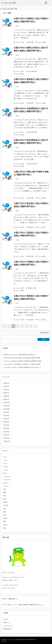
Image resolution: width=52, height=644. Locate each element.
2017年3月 (6, 431)
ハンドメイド (7, 476)
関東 (35, 164)
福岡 (35, 71)
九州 (29, 71)
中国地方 (30, 288)
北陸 (29, 256)
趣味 (5, 521)
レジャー (6, 486)
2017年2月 (6, 435)
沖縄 (32, 198)
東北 (32, 227)
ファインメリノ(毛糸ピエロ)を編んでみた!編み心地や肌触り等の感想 (22, 361)
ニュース (18, 42)
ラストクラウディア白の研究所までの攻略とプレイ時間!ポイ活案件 (22, 364)
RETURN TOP (45, 333)
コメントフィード (8, 626)
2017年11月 (7, 406)
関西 (35, 132)
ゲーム (5, 460)
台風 (29, 42)
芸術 (5, 515)
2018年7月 (6, 399)
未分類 (5, 502)
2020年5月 (6, 396)
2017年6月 (6, 422)
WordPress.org (7, 629)
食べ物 (5, 525)
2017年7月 (6, 419)
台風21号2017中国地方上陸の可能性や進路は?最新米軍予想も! (31, 263)
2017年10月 (7, 409)
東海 (32, 103)
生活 (22, 42)
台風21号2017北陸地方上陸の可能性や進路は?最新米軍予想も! (31, 234)
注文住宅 (6, 505)
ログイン (6, 619)
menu (50, 3)
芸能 (5, 512)
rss (46, 3)
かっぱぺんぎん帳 (8, 3)
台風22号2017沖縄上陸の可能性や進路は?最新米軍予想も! (31, 173)
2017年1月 (6, 438)
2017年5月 (6, 425)
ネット (5, 473)
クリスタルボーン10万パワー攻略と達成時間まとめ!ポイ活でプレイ (22, 367)
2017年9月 (6, 412)
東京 (32, 164)
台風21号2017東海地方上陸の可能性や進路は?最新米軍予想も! (31, 297)
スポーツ (6, 467)
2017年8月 (6, 415)
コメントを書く (42, 42)
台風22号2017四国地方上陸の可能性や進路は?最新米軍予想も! (31, 20)
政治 (5, 499)
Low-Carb (4, 641)
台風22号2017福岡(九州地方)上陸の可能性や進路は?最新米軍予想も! (31, 49)
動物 (5, 492)
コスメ (5, 463)
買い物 (5, 518)
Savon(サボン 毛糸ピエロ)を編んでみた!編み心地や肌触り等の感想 (22, 358)
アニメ (5, 457)
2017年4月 (6, 428)
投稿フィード (7, 622)
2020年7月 (6, 393)
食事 (5, 528)
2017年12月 (7, 402)
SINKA (31, 640)
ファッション (7, 479)
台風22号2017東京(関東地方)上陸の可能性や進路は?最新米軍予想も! (31, 142)
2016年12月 (7, 441)
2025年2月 (6, 383)
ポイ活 (5, 483)
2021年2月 (6, 390)
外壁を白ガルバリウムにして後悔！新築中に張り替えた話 (19, 354)
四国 (32, 42)
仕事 (5, 489)
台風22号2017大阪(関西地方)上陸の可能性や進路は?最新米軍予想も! (31, 110)
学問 (5, 496)
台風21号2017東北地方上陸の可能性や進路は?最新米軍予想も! (31, 205)
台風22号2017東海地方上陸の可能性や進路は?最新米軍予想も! (31, 81)
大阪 (32, 132)
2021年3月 (6, 386)
